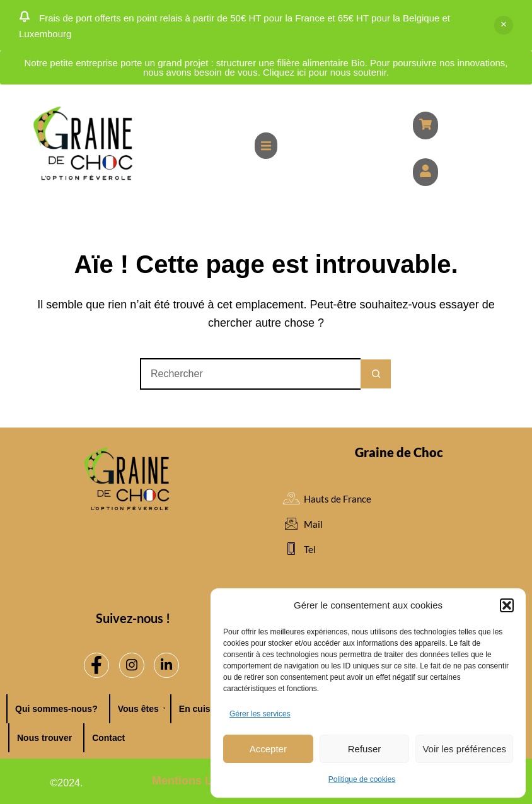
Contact (108, 738)
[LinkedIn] (166, 665)
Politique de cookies (362, 779)
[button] (507, 605)
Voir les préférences (464, 749)
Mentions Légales (199, 781)
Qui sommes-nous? (56, 709)
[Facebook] (96, 665)
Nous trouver (44, 738)
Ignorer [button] (504, 25)
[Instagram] (132, 665)
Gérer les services (260, 714)
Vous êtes (142, 709)
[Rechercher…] (250, 374)
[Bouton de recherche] (376, 374)
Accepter (268, 749)
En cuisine (204, 709)
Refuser (365, 749)
